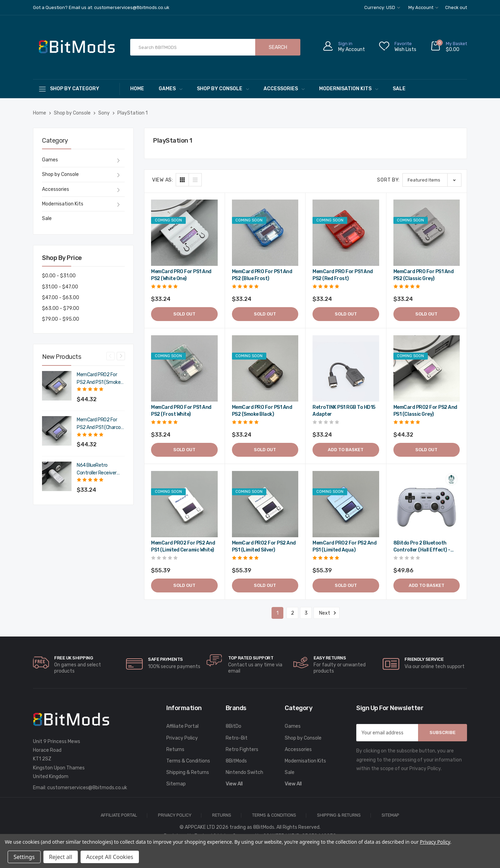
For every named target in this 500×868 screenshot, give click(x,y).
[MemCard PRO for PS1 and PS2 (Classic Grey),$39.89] (427, 233)
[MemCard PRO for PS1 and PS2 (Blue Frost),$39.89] (265, 233)
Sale (399, 89)
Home (137, 89)
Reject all (61, 857)
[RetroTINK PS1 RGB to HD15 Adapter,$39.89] (346, 369)
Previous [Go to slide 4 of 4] (110, 356)
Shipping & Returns (188, 772)
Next (327, 613)
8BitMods (236, 761)
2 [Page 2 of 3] (293, 613)
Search (278, 47)
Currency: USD (382, 7)
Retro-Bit (237, 738)
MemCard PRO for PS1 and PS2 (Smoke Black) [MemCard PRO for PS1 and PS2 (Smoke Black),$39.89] (262, 411)
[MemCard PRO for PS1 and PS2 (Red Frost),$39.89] (346, 233)
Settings (24, 857)
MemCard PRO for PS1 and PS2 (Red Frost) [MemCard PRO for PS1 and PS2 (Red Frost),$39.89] (343, 275)
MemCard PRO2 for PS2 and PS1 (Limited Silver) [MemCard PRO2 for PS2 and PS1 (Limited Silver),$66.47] (264, 546)
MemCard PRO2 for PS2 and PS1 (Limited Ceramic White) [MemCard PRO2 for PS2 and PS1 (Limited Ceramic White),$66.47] (183, 546)
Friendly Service (424, 659)
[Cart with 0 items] (449, 47)
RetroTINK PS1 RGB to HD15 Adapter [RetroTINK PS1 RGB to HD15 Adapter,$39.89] (344, 411)
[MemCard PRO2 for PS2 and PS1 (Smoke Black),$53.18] (57, 386)
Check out (456, 7)
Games (170, 89)
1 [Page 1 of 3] (277, 613)
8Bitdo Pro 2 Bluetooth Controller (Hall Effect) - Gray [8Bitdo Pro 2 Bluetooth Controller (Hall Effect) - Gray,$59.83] (422, 547)
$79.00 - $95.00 (61, 319)
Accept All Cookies (110, 857)
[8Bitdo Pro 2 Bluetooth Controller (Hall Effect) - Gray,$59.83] (427, 504)
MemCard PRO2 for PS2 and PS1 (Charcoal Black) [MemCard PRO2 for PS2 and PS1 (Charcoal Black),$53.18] (101, 424)
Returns (175, 749)
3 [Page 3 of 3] (306, 613)
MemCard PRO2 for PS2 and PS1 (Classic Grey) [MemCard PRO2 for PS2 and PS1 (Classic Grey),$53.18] (425, 411)
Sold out (184, 314)
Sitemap (176, 784)
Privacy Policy (182, 738)
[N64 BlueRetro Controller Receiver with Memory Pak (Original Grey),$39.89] (57, 476)
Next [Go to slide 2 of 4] (121, 356)
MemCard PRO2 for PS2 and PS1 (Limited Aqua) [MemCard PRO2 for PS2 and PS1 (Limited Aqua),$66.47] (344, 546)
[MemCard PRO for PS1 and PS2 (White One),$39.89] (184, 233)
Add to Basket (346, 450)
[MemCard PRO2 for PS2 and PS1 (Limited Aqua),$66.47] (346, 504)
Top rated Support (251, 658)
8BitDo (234, 726)
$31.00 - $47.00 (60, 287)
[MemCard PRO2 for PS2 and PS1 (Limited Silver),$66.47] (265, 504)
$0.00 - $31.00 (59, 276)
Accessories (284, 89)
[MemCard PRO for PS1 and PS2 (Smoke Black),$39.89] (265, 369)
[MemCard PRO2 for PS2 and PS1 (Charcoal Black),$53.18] (57, 431)
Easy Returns (330, 658)
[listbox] (432, 180)
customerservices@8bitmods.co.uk (87, 788)
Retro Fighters (242, 749)
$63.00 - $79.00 (61, 308)
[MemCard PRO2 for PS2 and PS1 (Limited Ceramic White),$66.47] (184, 504)
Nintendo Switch (244, 772)
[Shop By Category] (76, 89)
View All (234, 784)
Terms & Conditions (188, 761)
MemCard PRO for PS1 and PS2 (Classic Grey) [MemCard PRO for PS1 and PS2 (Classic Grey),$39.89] (424, 275)
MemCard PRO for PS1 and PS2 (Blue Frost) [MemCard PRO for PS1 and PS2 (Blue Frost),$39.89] (262, 275)
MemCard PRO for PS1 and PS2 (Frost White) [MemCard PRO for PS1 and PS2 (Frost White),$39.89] (181, 411)
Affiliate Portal (182, 726)
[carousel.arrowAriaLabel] (41, 663)
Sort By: (388, 180)
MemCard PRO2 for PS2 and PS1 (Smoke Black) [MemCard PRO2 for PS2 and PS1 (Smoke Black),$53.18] (99, 379)
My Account (423, 7)
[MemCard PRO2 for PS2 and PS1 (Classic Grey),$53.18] (427, 369)
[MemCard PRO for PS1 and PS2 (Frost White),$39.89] (184, 369)
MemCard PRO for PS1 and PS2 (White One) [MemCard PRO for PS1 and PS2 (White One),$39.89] (181, 275)
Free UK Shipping (73, 658)
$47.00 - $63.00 (61, 298)
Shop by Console (223, 89)
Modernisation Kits (349, 89)
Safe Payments (165, 659)
